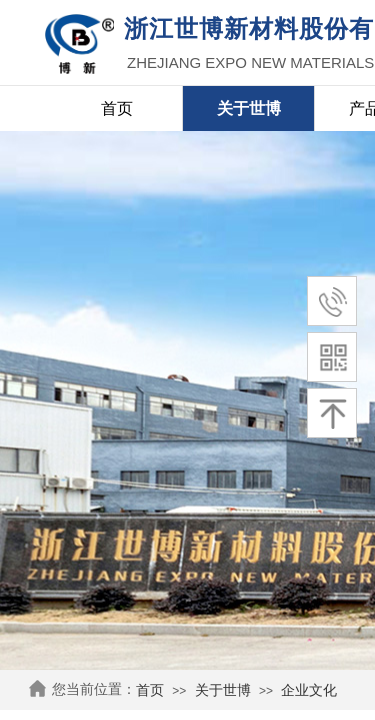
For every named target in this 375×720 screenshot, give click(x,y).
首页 (150, 690)
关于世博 (223, 690)
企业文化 (309, 690)
